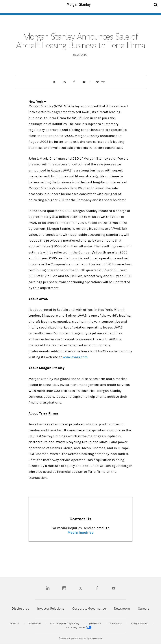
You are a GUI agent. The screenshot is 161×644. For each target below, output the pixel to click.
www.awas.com (75, 357)
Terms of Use (116, 624)
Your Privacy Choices (79, 627)
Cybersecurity (95, 624)
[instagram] (64, 588)
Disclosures (20, 609)
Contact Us (14, 624)
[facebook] (97, 588)
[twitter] (81, 588)
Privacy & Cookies (139, 624)
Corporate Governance (89, 609)
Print (105, 80)
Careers (144, 609)
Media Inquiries (80, 533)
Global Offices (35, 624)
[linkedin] (48, 588)
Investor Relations (51, 609)
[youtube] (114, 588)
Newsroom (122, 609)
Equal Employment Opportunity (65, 624)
